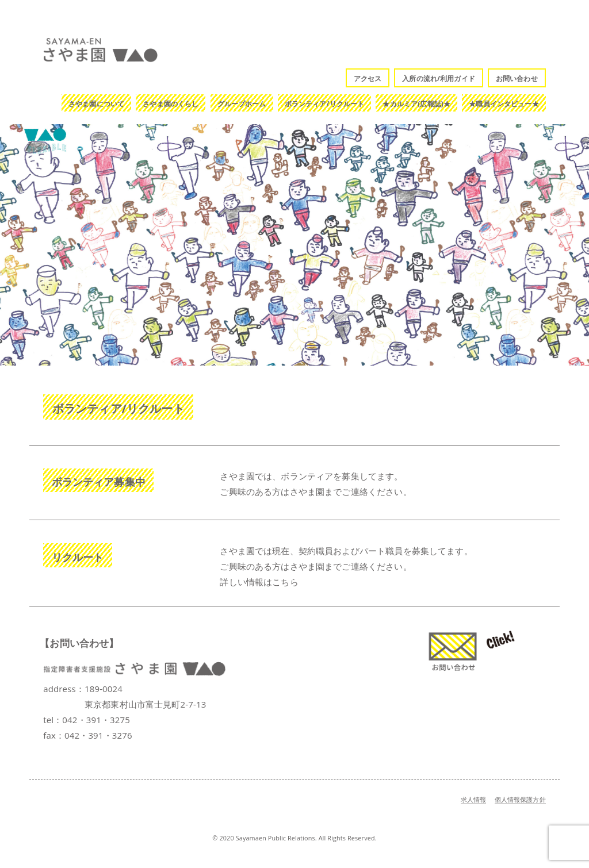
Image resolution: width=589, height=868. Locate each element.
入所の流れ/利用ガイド (439, 78)
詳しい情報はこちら (259, 582)
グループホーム (242, 104)
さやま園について (96, 104)
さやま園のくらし (171, 104)
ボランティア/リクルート (325, 104)
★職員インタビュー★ (504, 104)
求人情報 (474, 799)
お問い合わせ (517, 78)
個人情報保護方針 (520, 799)
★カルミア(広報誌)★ (416, 104)
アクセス (368, 78)
